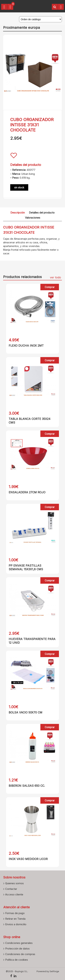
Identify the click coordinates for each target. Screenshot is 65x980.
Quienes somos (14, 883)
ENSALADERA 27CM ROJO (27, 492)
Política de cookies (17, 960)
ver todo (55, 277)
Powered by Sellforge (48, 971)
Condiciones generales (19, 943)
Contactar (11, 889)
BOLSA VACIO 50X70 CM (25, 712)
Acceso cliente (14, 894)
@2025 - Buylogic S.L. (17, 971)
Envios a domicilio (16, 924)
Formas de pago (15, 913)
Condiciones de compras (20, 954)
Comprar (50, 287)
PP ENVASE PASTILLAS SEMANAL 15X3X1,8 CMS (26, 567)
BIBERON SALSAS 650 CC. (27, 786)
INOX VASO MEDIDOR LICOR (28, 859)
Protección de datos (17, 948)
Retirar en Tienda (15, 919)
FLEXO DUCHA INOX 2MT (26, 346)
